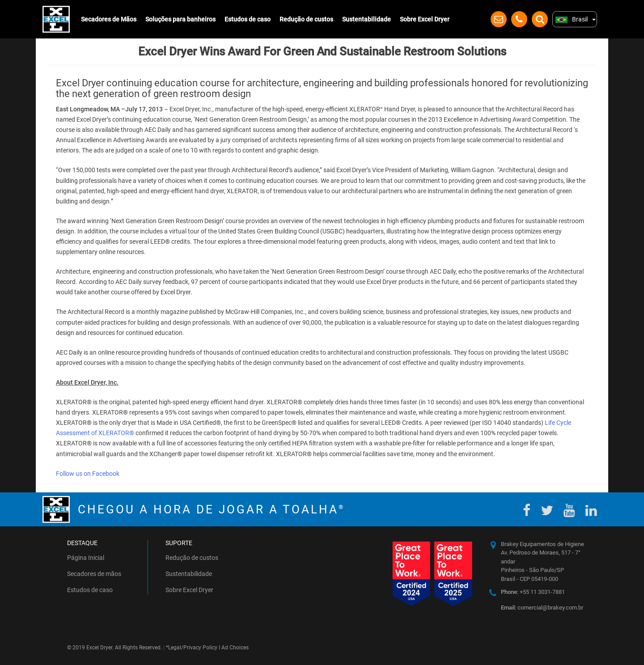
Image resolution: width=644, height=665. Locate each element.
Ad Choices (235, 648)
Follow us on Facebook (88, 474)
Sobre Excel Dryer (425, 19)
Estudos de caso (248, 19)
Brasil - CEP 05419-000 (530, 579)
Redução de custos (306, 19)
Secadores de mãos (94, 574)
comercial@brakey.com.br (542, 608)
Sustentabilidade (366, 19)
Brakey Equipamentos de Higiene (542, 544)
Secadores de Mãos (109, 19)
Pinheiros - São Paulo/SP (532, 570)
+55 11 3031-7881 (533, 592)
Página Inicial (86, 558)
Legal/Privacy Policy (193, 648)
